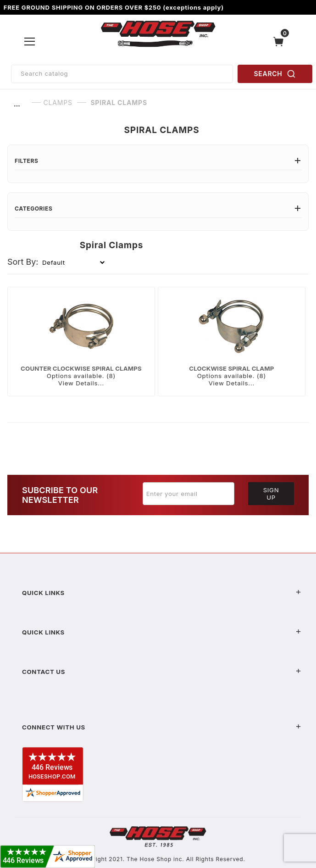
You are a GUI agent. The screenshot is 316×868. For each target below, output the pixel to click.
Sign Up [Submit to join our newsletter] (271, 494)
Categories (158, 209)
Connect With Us (162, 727)
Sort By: (23, 262)
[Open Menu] (30, 41)
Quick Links (162, 593)
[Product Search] (122, 74)
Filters (158, 161)
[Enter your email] (188, 494)
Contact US (162, 672)
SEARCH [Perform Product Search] (275, 74)
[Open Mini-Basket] (281, 42)
